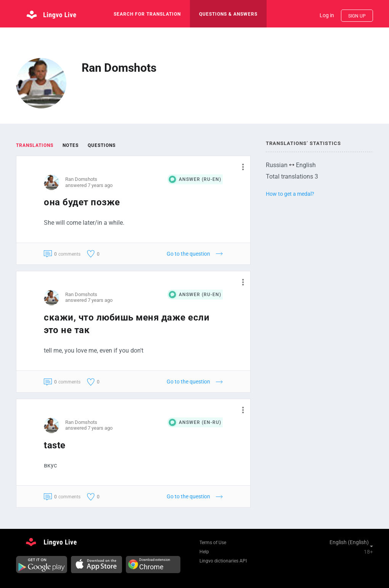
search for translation (147, 14)
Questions (102, 145)
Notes (71, 145)
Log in (327, 15)
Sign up (357, 16)
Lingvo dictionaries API (223, 561)
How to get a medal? (290, 194)
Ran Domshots (81, 179)
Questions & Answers (228, 14)
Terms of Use (213, 543)
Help (204, 552)
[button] (240, 167)
